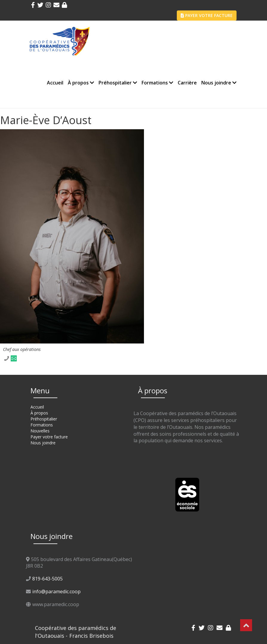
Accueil (55, 83)
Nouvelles (40, 431)
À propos (81, 83)
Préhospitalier (118, 83)
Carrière (187, 83)
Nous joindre (219, 83)
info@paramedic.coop (56, 591)
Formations (157, 83)
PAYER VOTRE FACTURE (207, 15)
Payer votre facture (49, 437)
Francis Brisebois (91, 636)
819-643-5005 (47, 579)
